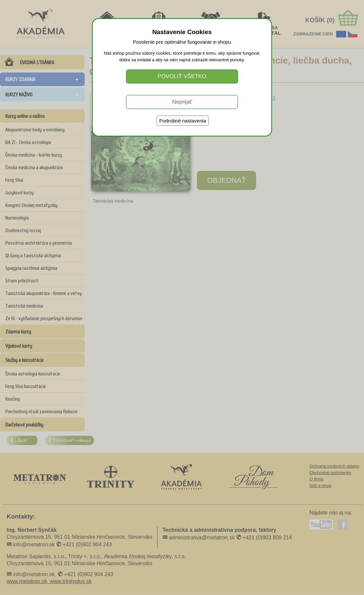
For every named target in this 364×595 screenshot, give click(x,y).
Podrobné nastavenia (183, 121)
